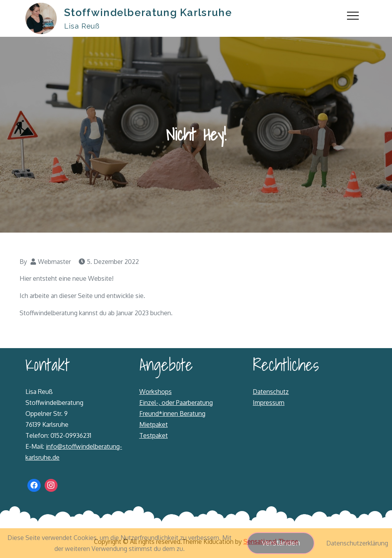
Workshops (156, 392)
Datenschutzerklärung (357, 543)
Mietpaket (154, 424)
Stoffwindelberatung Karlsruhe (148, 13)
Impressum (269, 403)
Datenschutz (271, 392)
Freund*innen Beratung (172, 414)
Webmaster (54, 262)
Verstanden (281, 543)
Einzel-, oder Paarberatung (176, 403)
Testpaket (154, 435)
